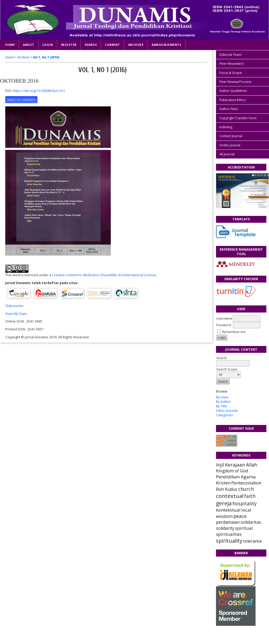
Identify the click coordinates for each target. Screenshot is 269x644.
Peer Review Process (235, 82)
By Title (222, 406)
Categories (224, 415)
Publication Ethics (232, 100)
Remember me (234, 332)
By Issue (222, 397)
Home (10, 45)
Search (91, 45)
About (29, 45)
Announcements (166, 45)
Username (224, 318)
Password (224, 325)
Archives (136, 45)
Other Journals (227, 411)
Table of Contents (21, 100)
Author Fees (229, 109)
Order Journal (230, 145)
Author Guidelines (233, 91)
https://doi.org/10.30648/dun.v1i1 (39, 91)
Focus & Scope (231, 73)
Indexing (226, 127)
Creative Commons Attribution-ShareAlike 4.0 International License (104, 275)
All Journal (227, 154)
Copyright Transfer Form (238, 118)
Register (69, 45)
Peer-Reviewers (232, 64)
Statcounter (15, 306)
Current (112, 45)
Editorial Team (230, 55)
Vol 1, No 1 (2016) (46, 57)
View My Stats (16, 314)
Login (48, 45)
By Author (223, 402)
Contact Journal (231, 136)
